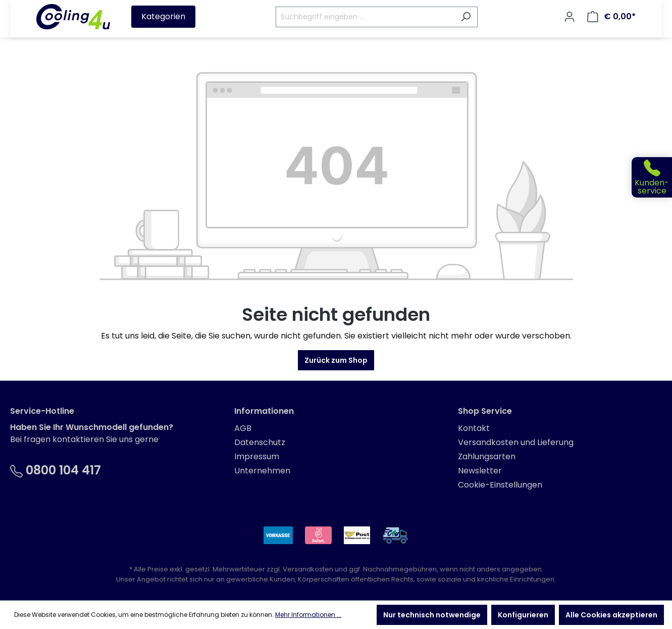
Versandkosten (308, 569)
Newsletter (480, 471)
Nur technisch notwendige (432, 615)
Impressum (257, 456)
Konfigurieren (523, 615)
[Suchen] (466, 17)
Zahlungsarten (487, 456)
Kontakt (474, 428)
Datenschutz (260, 442)
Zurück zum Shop (336, 360)
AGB (243, 428)
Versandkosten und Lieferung (516, 442)
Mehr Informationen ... (308, 615)
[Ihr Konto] (570, 17)
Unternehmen (262, 471)
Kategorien (163, 16)
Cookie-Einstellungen (500, 485)
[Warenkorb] (611, 17)
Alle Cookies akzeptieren (611, 615)
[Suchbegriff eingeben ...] (365, 17)
